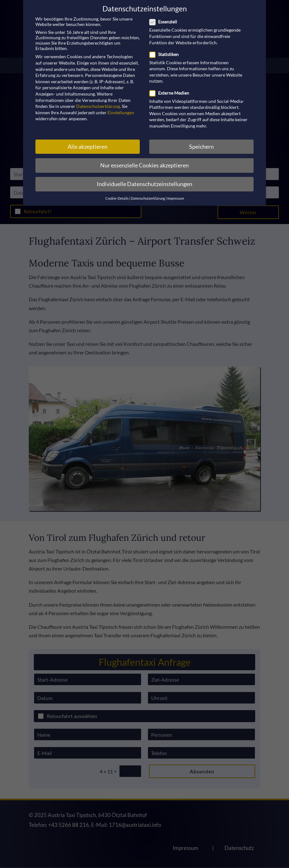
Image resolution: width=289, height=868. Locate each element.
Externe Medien (172, 93)
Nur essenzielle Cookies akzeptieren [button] (144, 165)
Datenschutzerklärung (98, 106)
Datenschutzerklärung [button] (148, 198)
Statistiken (167, 54)
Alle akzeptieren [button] (88, 147)
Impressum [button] (176, 198)
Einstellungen (121, 112)
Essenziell (166, 22)
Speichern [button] (201, 147)
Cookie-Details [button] (117, 198)
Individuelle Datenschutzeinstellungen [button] (144, 184)
